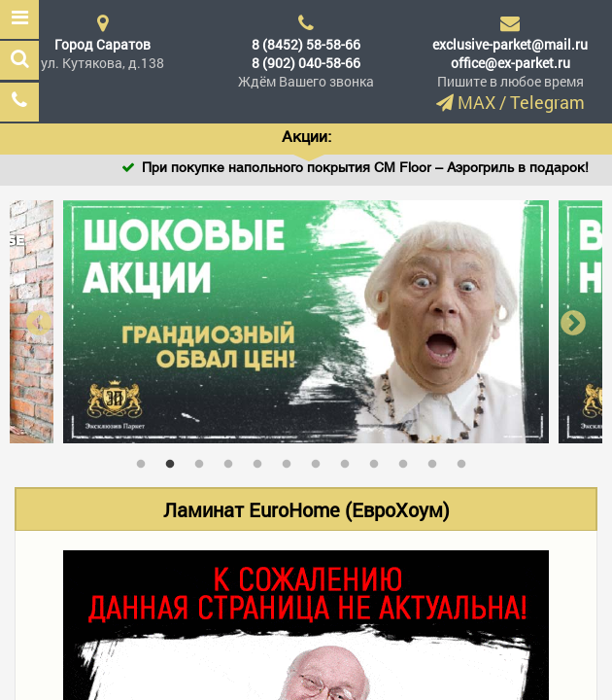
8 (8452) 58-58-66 (306, 44)
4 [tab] (233, 460)
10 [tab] (408, 460)
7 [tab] (321, 460)
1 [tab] (146, 460)
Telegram (547, 102)
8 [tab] (350, 460)
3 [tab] (204, 460)
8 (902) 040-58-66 (306, 63)
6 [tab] (291, 460)
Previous (39, 322)
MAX (476, 102)
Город (102, 44)
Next (573, 322)
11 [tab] (437, 460)
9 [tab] (379, 460)
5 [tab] (262, 460)
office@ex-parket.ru (510, 63)
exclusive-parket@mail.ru (510, 44)
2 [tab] (175, 460)
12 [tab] (466, 460)
